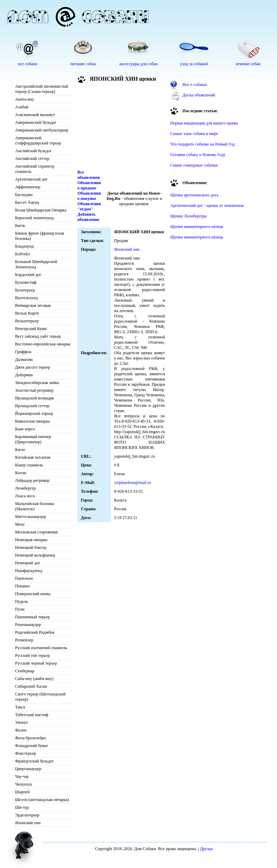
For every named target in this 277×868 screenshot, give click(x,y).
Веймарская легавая (33, 305)
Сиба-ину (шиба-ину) (34, 679)
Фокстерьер (26, 753)
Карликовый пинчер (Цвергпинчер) (33, 439)
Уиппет (22, 722)
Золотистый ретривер (34, 390)
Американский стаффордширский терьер (38, 140)
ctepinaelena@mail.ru (133, 483)
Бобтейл (22, 254)
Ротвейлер (24, 640)
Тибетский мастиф (32, 715)
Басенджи (24, 195)
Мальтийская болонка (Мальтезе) (34, 506)
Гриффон (23, 352)
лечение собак (248, 64)
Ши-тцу (22, 807)
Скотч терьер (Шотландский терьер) (40, 697)
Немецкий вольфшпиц (35, 555)
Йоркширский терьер (34, 413)
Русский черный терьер (36, 663)
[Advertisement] (116, 128)
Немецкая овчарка (31, 540)
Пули (20, 609)
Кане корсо (25, 429)
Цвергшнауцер (28, 769)
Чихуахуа (23, 784)
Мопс (20, 524)
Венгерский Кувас (31, 329)
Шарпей (22, 792)
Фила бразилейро (31, 738)
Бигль (20, 226)
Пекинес (23, 586)
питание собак (83, 64)
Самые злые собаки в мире (194, 134)
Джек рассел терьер (33, 367)
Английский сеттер (32, 159)
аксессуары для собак (139, 64)
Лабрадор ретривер (32, 480)
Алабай (22, 107)
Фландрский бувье (32, 746)
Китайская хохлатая (33, 457)
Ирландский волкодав (34, 398)
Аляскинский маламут (35, 115)
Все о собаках (195, 85)
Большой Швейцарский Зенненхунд (36, 264)
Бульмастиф (26, 282)
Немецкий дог (28, 563)
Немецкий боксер (31, 547)
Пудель (22, 601)
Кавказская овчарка (32, 421)
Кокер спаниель (29, 465)
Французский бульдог (34, 761)
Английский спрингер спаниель (35, 169)
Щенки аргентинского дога (194, 195)
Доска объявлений (199, 95)
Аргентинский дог (31, 179)
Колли (21, 473)
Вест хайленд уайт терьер (38, 336)
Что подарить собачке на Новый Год (202, 144)
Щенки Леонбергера (188, 216)
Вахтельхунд (26, 298)
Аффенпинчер (28, 187)
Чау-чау (22, 776)
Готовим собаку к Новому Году (198, 155)
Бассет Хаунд (27, 202)
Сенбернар (25, 671)
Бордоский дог (28, 275)
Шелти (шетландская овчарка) (42, 800)
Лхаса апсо (25, 496)
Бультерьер (25, 290)
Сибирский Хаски (31, 686)
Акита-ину (25, 99)
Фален (21, 730)
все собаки (28, 64)
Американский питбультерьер (42, 130)
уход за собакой (194, 64)
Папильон (24, 578)
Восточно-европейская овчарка (43, 344)
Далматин (24, 359)
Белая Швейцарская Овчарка (41, 210)
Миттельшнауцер (31, 517)
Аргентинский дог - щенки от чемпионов (207, 206)
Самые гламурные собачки (194, 165)
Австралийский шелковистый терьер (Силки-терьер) (41, 89)
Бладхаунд (24, 246)
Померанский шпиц (33, 594)
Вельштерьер (27, 321)
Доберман (24, 375)
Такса (20, 707)
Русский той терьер (32, 655)
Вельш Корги (27, 313)
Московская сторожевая (36, 532)
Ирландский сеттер (32, 406)
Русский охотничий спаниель (41, 648)
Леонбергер (25, 488)
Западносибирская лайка (37, 383)
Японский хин (28, 823)
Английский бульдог (33, 151)
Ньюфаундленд (29, 571)
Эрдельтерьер (27, 815)
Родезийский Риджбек (35, 632)
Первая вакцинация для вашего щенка (204, 123)
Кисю (20, 450)
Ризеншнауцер (28, 625)
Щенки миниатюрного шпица (197, 227)
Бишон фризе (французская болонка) (40, 236)
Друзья (206, 849)
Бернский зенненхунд (34, 218)
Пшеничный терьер (32, 617)
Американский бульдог (36, 122)
